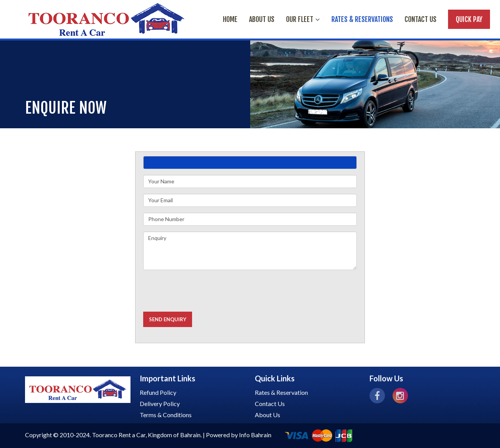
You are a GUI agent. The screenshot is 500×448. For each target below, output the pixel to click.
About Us (268, 415)
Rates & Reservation (281, 392)
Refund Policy (158, 392)
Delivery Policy (160, 404)
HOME (230, 19)
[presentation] (202, 291)
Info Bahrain (255, 435)
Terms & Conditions (166, 415)
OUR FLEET (303, 19)
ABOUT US (262, 19)
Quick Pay (469, 19)
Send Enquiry (168, 319)
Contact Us (421, 19)
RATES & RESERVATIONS (362, 19)
